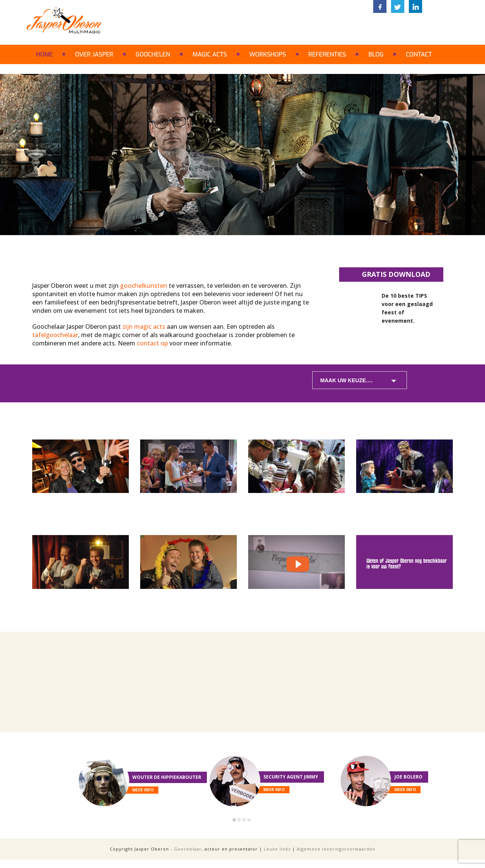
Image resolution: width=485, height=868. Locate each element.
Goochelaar (188, 849)
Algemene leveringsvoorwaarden (336, 849)
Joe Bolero (408, 777)
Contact (419, 54)
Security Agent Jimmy (291, 777)
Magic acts (210, 54)
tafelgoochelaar (55, 335)
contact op (152, 343)
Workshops (268, 54)
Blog (376, 54)
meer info (143, 790)
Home (44, 54)
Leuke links (277, 849)
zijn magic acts (144, 326)
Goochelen (153, 54)
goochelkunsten (144, 286)
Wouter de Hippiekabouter (167, 777)
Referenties (327, 54)
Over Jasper (94, 54)
